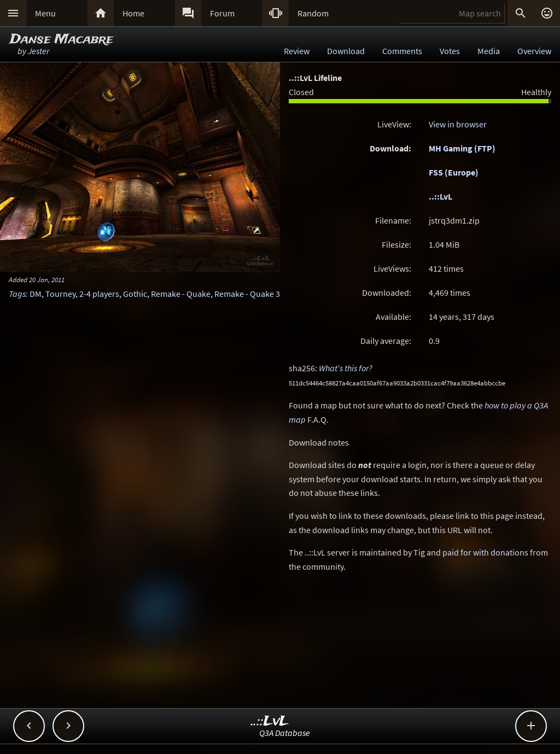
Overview (534, 51)
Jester (39, 51)
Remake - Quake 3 (247, 294)
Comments (402, 51)
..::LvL (441, 196)
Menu (45, 13)
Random (313, 13)
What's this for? (346, 368)
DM (36, 294)
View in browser (458, 124)
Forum (222, 13)
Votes (450, 51)
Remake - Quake (181, 294)
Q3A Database (285, 733)
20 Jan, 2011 (47, 279)
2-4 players (99, 294)
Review (297, 51)
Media (489, 51)
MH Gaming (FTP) (462, 148)
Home (133, 13)
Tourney (60, 294)
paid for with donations (485, 552)
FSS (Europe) (454, 172)
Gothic (135, 294)
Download (346, 51)
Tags (17, 294)
